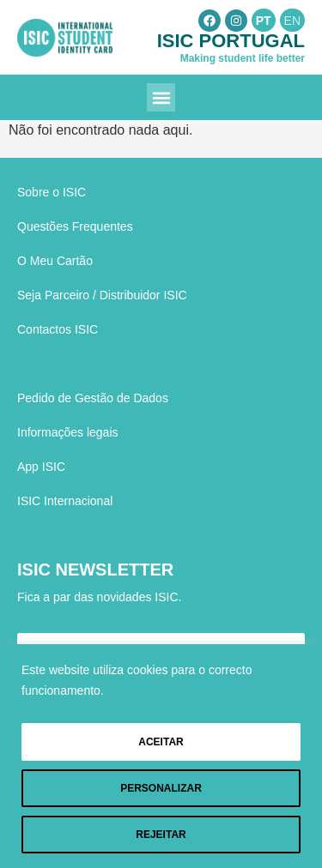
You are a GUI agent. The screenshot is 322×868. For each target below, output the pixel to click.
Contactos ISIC (58, 329)
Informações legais (68, 432)
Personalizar (161, 788)
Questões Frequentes (75, 226)
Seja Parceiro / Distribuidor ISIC (102, 295)
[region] (161, 756)
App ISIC (41, 467)
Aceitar (161, 742)
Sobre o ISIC (52, 192)
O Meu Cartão (55, 261)
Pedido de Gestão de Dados (93, 398)
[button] (161, 97)
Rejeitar (161, 835)
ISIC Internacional (65, 501)
